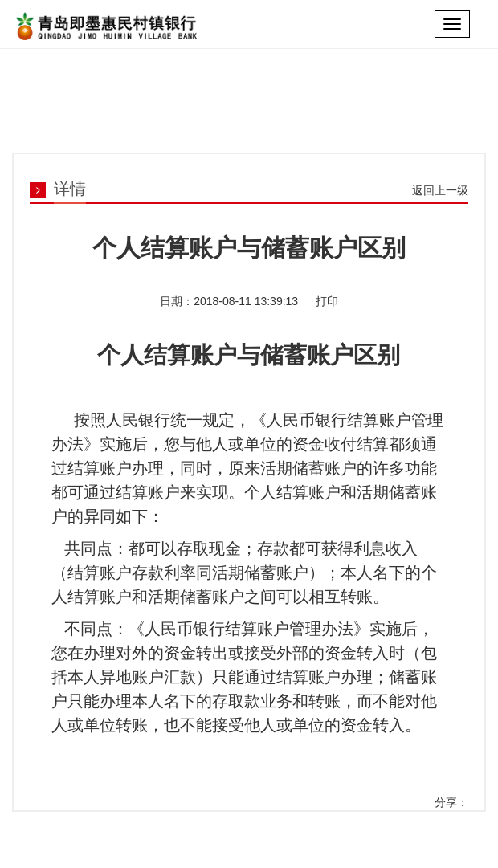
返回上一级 (440, 190)
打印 (325, 301)
